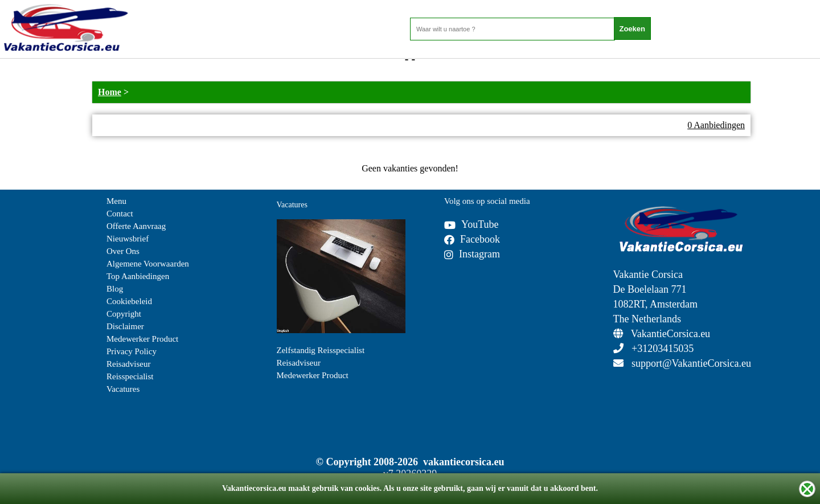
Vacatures (123, 389)
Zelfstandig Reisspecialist (321, 350)
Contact (120, 214)
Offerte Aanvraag (136, 226)
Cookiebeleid (129, 301)
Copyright (124, 314)
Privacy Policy (132, 351)
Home (110, 92)
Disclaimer (125, 326)
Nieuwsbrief (128, 239)
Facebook (472, 239)
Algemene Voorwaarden (148, 264)
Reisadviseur (128, 364)
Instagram (472, 254)
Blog (115, 289)
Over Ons (123, 251)
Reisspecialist (130, 376)
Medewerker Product (142, 339)
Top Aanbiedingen (138, 276)
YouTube (471, 224)
